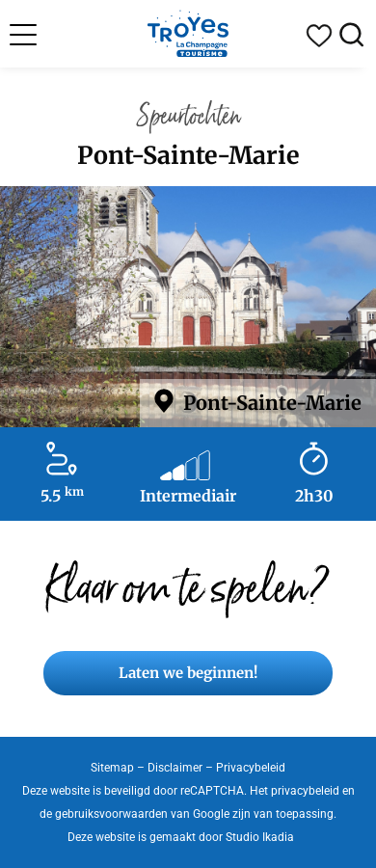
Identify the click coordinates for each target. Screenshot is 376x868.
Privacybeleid (251, 768)
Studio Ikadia (260, 837)
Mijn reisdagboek (319, 36)
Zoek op (352, 36)
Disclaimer (175, 768)
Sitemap (112, 768)
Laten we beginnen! (188, 673)
